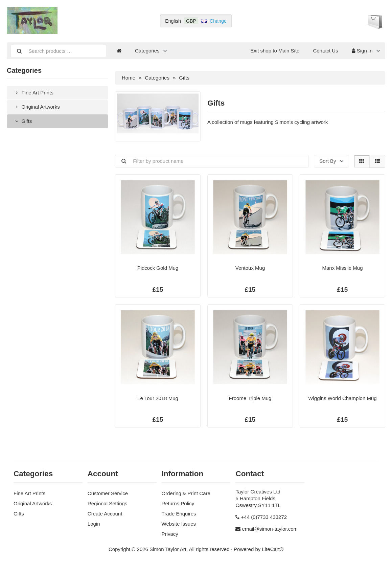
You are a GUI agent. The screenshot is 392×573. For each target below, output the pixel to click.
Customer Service (108, 493)
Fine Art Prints (33, 93)
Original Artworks (37, 107)
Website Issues (179, 524)
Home (129, 78)
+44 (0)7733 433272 (264, 517)
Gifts (23, 121)
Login (94, 524)
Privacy (170, 534)
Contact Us (325, 51)
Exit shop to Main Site (275, 51)
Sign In (362, 51)
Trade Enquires (179, 514)
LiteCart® (273, 549)
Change (218, 21)
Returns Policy (178, 503)
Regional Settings (108, 503)
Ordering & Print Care (186, 493)
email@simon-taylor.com (270, 529)
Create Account (105, 514)
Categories (147, 51)
